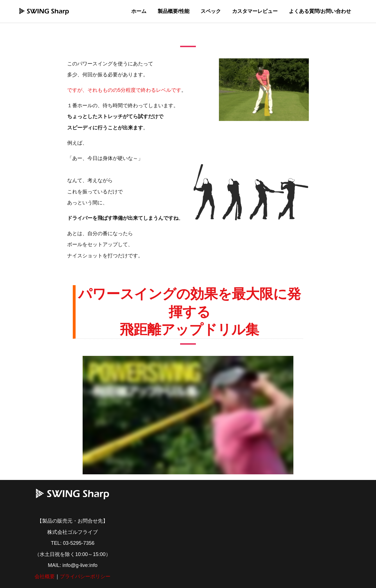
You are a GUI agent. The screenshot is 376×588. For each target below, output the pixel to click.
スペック (214, 11)
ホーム (144, 11)
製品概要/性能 (177, 11)
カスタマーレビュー (257, 11)
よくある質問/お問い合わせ (320, 11)
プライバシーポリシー (85, 576)
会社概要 (45, 576)
